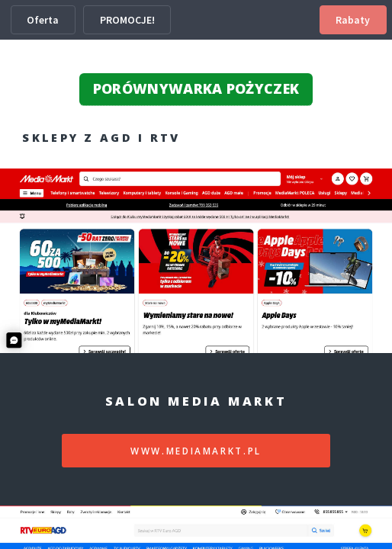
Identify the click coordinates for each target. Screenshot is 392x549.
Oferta (43, 20)
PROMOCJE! (127, 20)
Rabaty (353, 20)
